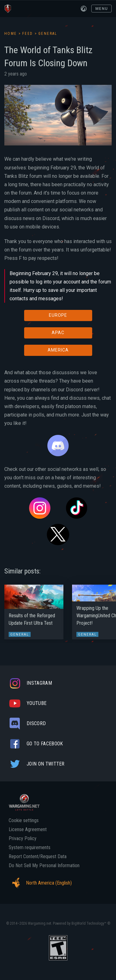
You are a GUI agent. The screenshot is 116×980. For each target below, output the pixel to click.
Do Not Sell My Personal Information (44, 866)
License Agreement (28, 830)
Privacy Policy (23, 839)
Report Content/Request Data (38, 857)
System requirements (30, 848)
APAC (58, 333)
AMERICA (58, 350)
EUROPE (58, 315)
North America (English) (40, 883)
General (48, 34)
